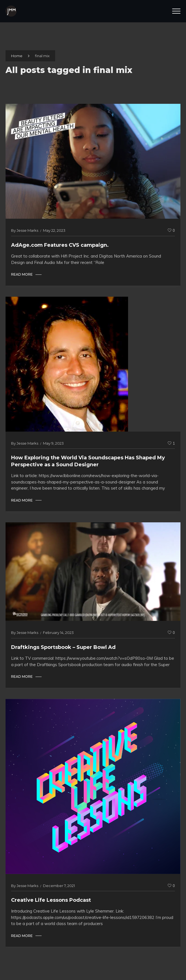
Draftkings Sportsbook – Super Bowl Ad (63, 647)
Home (17, 56)
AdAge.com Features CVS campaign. (60, 245)
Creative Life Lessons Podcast (51, 900)
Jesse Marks (27, 230)
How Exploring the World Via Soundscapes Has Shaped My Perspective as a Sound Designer (88, 461)
